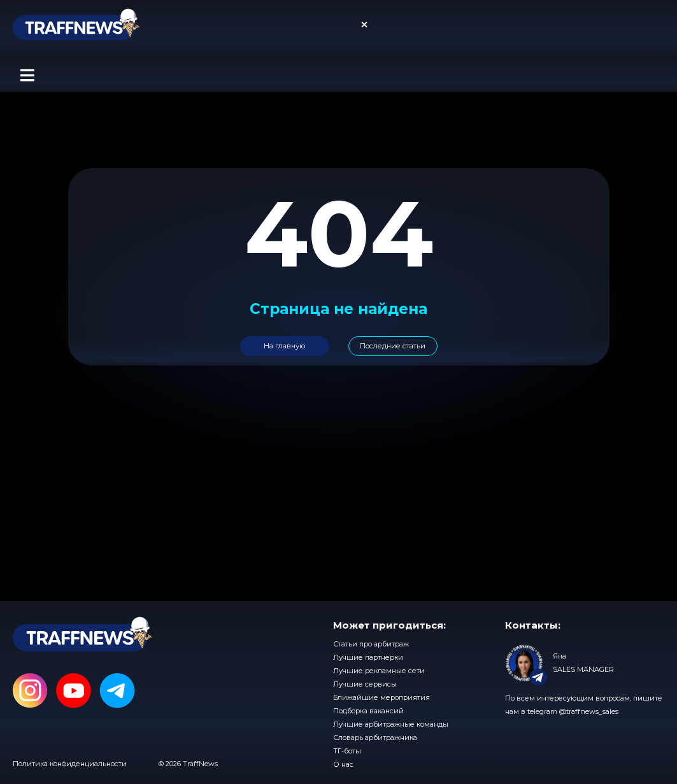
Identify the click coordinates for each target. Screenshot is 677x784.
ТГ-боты (347, 751)
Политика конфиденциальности (70, 764)
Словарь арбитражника (375, 738)
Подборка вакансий (368, 711)
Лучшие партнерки (368, 657)
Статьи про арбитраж (371, 644)
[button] (27, 76)
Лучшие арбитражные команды (391, 724)
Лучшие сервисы (365, 684)
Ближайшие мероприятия (381, 697)
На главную (284, 346)
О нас (343, 764)
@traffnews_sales (589, 711)
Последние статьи (393, 346)
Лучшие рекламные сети (379, 671)
